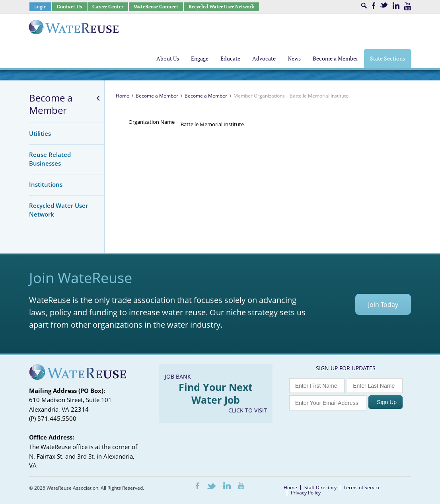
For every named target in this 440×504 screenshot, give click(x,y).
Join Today (383, 305)
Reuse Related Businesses (50, 159)
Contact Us (69, 7)
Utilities (40, 133)
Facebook (374, 6)
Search (364, 6)
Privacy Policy (306, 493)
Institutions (46, 184)
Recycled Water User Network (221, 7)
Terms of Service (362, 487)
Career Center (108, 7)
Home (123, 96)
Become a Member (51, 104)
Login (40, 7)
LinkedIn (396, 6)
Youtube (408, 6)
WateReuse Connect (156, 7)
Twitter (384, 5)
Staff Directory (320, 487)
